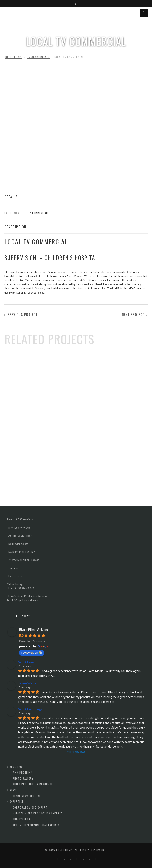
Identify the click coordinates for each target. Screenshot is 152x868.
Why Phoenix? (22, 772)
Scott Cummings (30, 709)
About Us (16, 767)
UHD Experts (22, 819)
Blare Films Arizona (34, 630)
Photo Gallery (23, 778)
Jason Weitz (27, 683)
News (13, 790)
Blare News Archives (28, 796)
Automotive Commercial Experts (36, 825)
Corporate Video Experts (31, 807)
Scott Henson (28, 662)
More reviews (76, 752)
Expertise (17, 801)
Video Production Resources (34, 784)
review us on (32, 652)
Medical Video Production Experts (38, 813)
